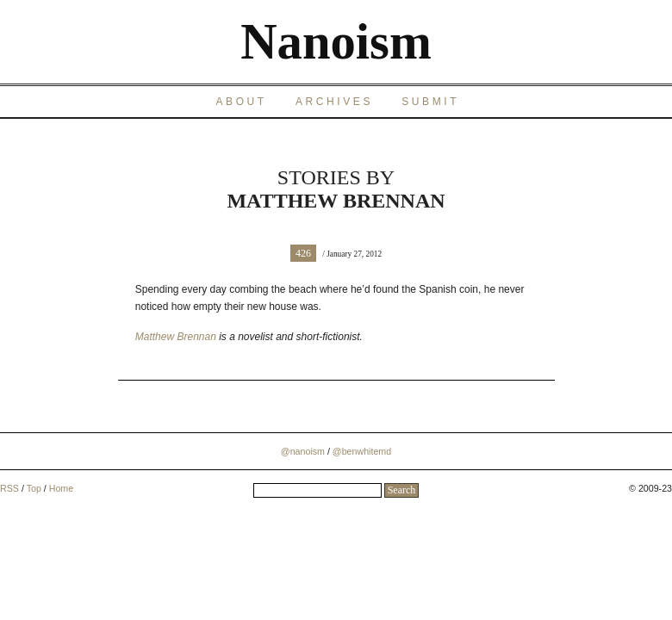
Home (61, 488)
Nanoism (336, 42)
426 (303, 253)
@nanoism (303, 451)
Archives (334, 102)
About (241, 102)
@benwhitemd (362, 451)
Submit (430, 102)
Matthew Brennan (176, 337)
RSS (9, 488)
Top (34, 488)
